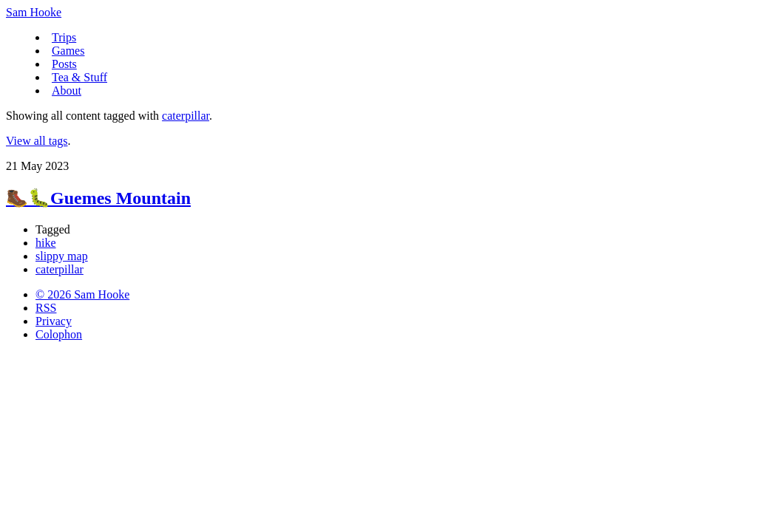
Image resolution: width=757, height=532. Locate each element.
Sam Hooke (34, 12)
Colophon (59, 334)
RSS (46, 308)
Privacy (54, 321)
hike (46, 243)
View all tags (37, 141)
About (67, 91)
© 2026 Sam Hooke (82, 294)
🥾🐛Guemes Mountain (98, 198)
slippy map (62, 256)
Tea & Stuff (79, 77)
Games (68, 51)
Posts (64, 64)
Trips (64, 37)
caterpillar (186, 116)
